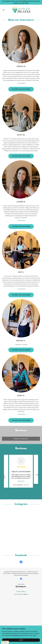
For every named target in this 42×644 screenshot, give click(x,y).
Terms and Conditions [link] (21, 596)
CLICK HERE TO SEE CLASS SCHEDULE (21, 89)
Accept (21, 640)
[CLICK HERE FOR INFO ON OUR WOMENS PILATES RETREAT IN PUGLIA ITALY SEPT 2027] (21, 2)
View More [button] (21, 481)
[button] (5, 10)
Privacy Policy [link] (21, 594)
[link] (21, 10)
